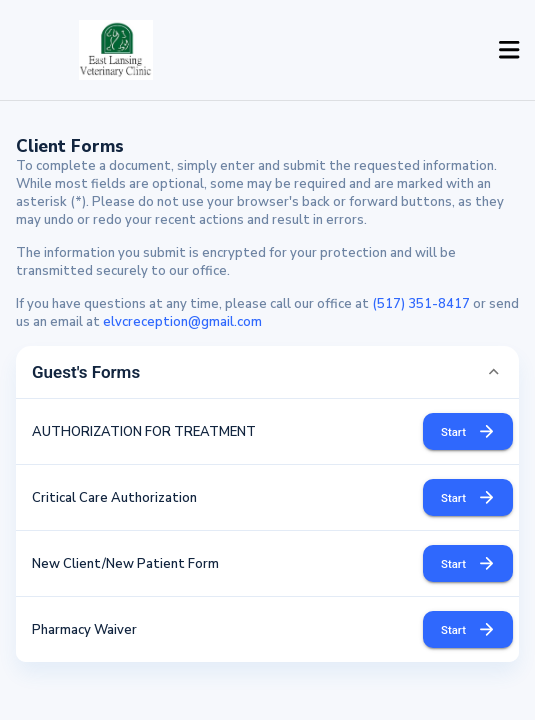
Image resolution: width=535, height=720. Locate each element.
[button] (267, 372)
